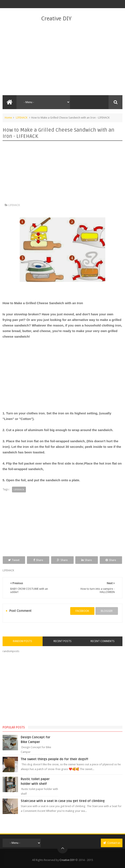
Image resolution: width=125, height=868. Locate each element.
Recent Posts (62, 641)
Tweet (14, 560)
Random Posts (22, 641)
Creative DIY (56, 18)
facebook (82, 611)
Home (8, 118)
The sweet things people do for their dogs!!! (54, 759)
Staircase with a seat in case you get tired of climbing (63, 801)
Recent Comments (103, 641)
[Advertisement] (63, 59)
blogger (107, 611)
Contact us (112, 843)
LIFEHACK (22, 118)
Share (38, 560)
